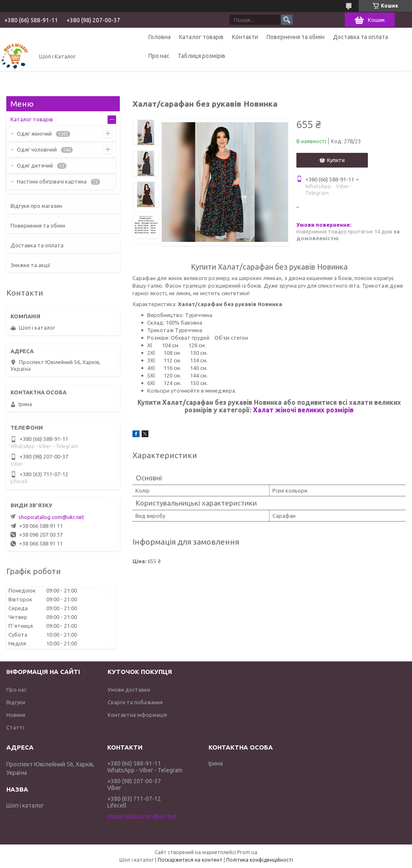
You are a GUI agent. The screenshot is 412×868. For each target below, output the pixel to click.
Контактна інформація (137, 715)
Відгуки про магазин (36, 206)
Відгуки (16, 702)
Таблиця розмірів (202, 56)
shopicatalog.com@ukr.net (51, 517)
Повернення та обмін (296, 37)
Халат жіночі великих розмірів (303, 410)
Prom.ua (247, 852)
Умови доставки (129, 690)
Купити (336, 160)
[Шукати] (287, 20)
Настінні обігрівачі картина (52, 181)
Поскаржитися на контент (190, 860)
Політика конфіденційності (260, 860)
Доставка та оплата (360, 37)
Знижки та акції (30, 265)
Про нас (159, 56)
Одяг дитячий (35, 165)
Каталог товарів (201, 37)
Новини (16, 715)
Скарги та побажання (135, 702)
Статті (15, 727)
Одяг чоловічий (37, 149)
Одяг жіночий (34, 134)
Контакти (245, 37)
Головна (160, 37)
